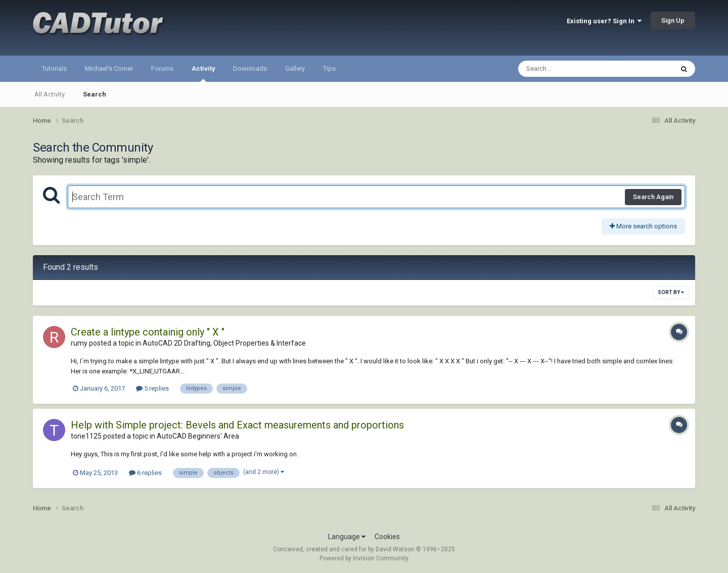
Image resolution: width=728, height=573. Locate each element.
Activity (203, 73)
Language (347, 537)
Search (95, 94)
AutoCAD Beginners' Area (198, 436)
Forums (162, 68)
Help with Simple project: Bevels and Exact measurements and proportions (237, 425)
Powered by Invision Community (364, 558)
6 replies (145, 473)
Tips (329, 68)
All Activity (50, 94)
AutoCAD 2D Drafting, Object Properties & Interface (224, 343)
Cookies (387, 537)
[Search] (570, 69)
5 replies (152, 388)
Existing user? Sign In (604, 21)
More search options (643, 226)
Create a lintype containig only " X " (148, 332)
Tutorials (54, 68)
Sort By (671, 292)
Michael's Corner (109, 68)
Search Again (653, 197)
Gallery (295, 68)
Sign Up (673, 20)
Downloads (250, 68)
